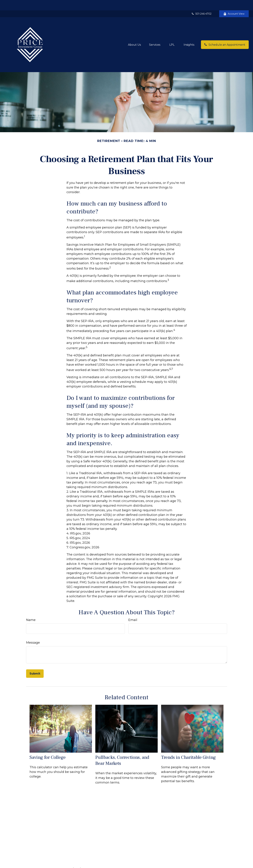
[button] (134, 34)
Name (31, 610)
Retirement (73, 865)
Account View (234, 3)
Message (33, 632)
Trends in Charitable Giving (189, 747)
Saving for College (48, 747)
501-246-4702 (201, 3)
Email (133, 610)
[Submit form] (35, 663)
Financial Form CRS (125, 861)
